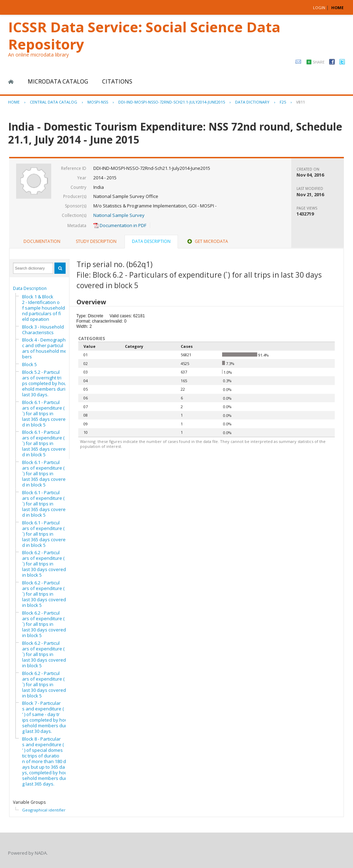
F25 (283, 102)
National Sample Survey (119, 215)
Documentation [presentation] (42, 241)
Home (11, 82)
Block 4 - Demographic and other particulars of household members (46, 348)
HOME (337, 8)
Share (319, 62)
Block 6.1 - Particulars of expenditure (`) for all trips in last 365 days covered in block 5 (44, 413)
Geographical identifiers (45, 810)
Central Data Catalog (54, 102)
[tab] (42, 241)
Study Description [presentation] (96, 241)
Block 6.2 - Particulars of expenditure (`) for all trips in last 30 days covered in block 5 (44, 564)
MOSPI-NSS (98, 102)
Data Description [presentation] (151, 241)
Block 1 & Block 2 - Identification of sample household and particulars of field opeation (45, 308)
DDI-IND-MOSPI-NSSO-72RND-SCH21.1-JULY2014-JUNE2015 (172, 102)
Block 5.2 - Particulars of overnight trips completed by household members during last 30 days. (46, 383)
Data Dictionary (252, 102)
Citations (117, 81)
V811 (301, 102)
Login (319, 8)
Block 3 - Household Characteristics (43, 330)
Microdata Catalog (58, 81)
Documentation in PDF (120, 225)
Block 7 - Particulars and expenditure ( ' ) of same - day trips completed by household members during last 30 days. (46, 717)
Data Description (30, 288)
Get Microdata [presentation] (207, 241)
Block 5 (29, 364)
